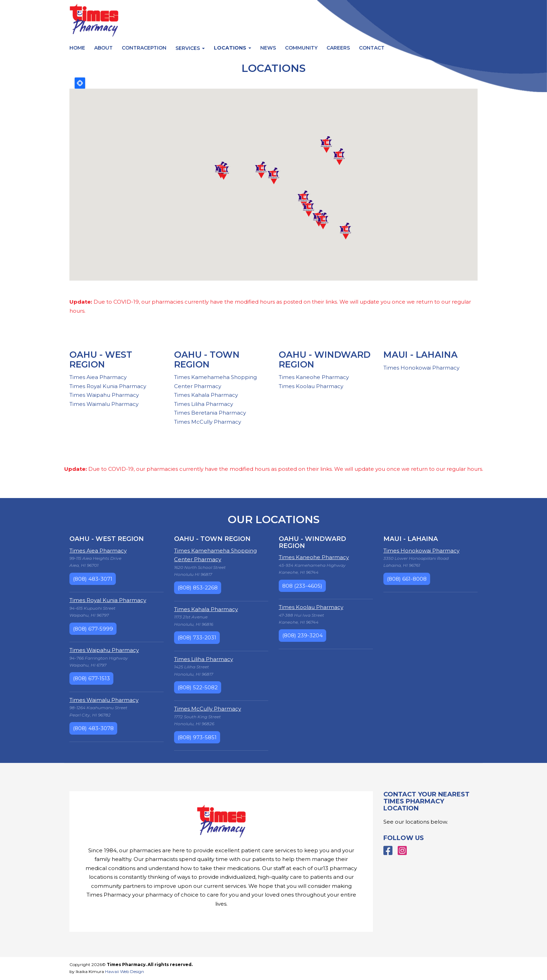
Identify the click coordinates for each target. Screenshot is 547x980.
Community (301, 48)
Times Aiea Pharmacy (98, 377)
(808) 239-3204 (302, 635)
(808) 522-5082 (198, 687)
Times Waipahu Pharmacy (104, 395)
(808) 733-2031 (197, 637)
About (103, 48)
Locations (233, 48)
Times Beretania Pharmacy (210, 413)
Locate (80, 83)
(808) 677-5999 (93, 629)
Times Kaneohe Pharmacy (314, 377)
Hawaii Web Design (125, 971)
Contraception (144, 48)
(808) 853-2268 (198, 588)
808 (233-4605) (302, 586)
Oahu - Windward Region (325, 359)
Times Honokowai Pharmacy (421, 368)
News (268, 48)
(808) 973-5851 (197, 737)
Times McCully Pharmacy (208, 422)
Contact (372, 48)
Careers (338, 48)
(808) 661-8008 (407, 579)
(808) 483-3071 (93, 579)
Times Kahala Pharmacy (206, 395)
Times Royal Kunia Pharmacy (108, 386)
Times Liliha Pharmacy (204, 404)
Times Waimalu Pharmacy (104, 404)
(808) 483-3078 (93, 728)
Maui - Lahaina (421, 355)
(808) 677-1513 (91, 678)
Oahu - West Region (101, 359)
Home (77, 48)
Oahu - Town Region (207, 359)
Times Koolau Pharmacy (311, 386)
